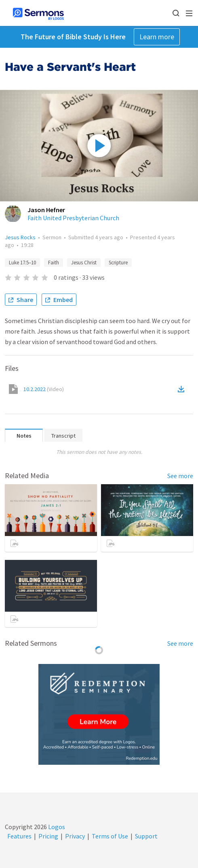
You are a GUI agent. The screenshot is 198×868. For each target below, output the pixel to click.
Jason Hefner (46, 210)
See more (180, 476)
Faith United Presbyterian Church (73, 218)
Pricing (48, 836)
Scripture (118, 263)
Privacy (75, 836)
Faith (54, 263)
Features (19, 836)
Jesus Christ (84, 263)
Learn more (157, 37)
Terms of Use (110, 836)
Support (146, 836)
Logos (56, 827)
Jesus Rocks (20, 237)
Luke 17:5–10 (22, 263)
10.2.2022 (44, 389)
